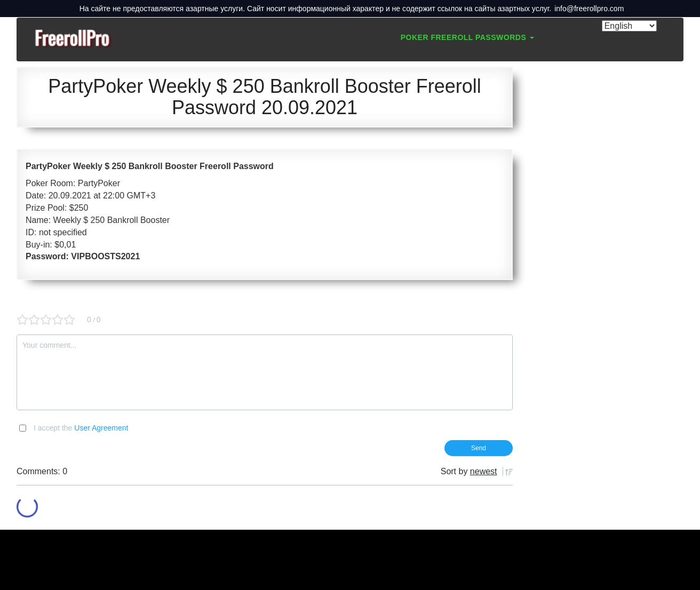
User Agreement (101, 428)
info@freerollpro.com (589, 9)
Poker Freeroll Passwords (467, 37)
